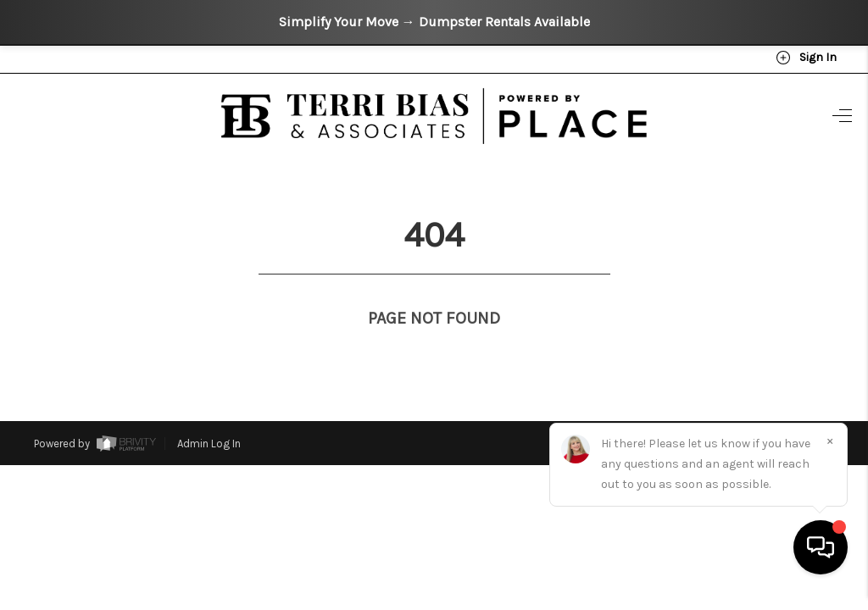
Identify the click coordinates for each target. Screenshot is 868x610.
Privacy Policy (608, 410)
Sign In (806, 58)
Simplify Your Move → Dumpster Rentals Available (434, 22)
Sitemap (813, 410)
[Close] (830, 457)
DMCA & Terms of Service (725, 410)
